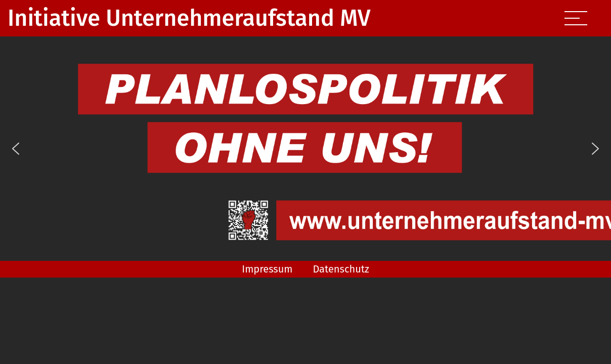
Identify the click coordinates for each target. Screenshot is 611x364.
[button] (16, 149)
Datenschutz (341, 269)
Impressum (267, 269)
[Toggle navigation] (574, 18)
